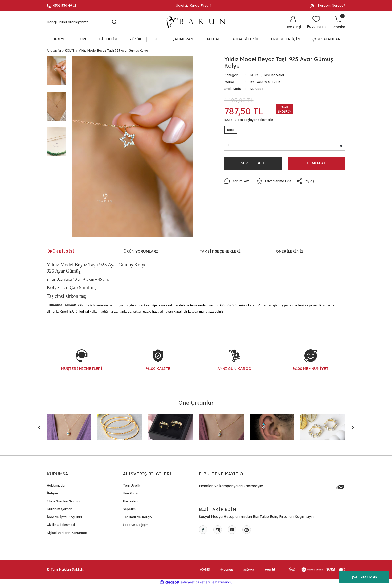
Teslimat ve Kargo (137, 517)
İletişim (52, 493)
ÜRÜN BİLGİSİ (61, 251)
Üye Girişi (130, 493)
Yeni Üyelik (132, 485)
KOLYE (255, 75)
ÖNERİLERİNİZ (290, 251)
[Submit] (340, 487)
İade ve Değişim (136, 525)
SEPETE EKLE (253, 164)
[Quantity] (285, 146)
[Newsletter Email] (272, 487)
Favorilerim (132, 501)
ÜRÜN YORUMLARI (141, 251)
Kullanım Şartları (60, 509)
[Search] (82, 22)
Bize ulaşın (365, 577)
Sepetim (129, 509)
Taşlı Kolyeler (274, 75)
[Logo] (198, 22)
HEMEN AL (317, 164)
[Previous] (39, 427)
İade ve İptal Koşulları (64, 517)
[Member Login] (293, 22)
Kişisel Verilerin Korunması (68, 533)
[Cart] (338, 22)
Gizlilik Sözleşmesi (61, 525)
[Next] (353, 427)
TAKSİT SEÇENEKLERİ (220, 251)
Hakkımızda (56, 485)
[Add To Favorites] (275, 182)
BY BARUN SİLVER (265, 82)
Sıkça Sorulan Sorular (64, 501)
